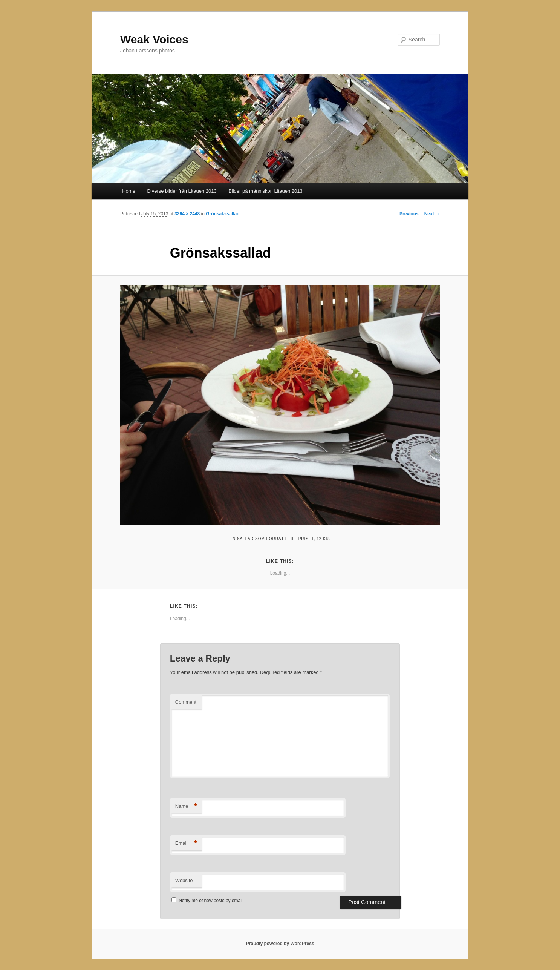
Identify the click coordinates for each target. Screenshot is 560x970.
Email (186, 843)
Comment (186, 702)
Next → (432, 214)
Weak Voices (154, 39)
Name (186, 807)
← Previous (406, 214)
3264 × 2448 (187, 214)
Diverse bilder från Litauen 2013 (182, 191)
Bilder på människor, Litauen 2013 (265, 191)
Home (129, 191)
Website (184, 880)
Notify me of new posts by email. (211, 901)
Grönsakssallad (223, 214)
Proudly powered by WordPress (280, 944)
